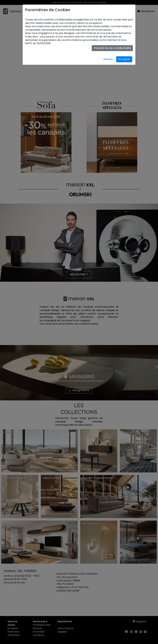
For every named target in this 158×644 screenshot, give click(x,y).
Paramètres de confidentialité (112, 48)
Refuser (108, 59)
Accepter (124, 59)
